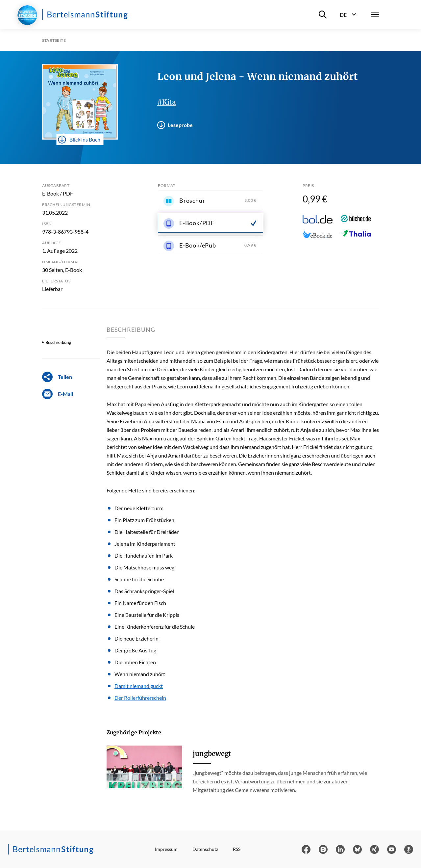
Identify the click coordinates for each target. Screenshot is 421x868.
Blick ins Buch (79, 140)
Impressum (166, 849)
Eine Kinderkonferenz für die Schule (155, 627)
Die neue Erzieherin (136, 638)
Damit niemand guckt (139, 686)
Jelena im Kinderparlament (145, 544)
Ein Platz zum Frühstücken (144, 520)
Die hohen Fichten (135, 662)
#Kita (166, 102)
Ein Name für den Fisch (140, 603)
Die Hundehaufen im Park (144, 555)
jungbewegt (212, 754)
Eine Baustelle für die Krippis (147, 615)
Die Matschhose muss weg (144, 567)
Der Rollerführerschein (140, 698)
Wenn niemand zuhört (140, 674)
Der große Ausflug (135, 650)
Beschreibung (58, 342)
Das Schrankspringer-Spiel (144, 591)
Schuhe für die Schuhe (139, 579)
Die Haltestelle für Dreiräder (147, 532)
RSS (237, 849)
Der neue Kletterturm (139, 508)
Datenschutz (205, 849)
